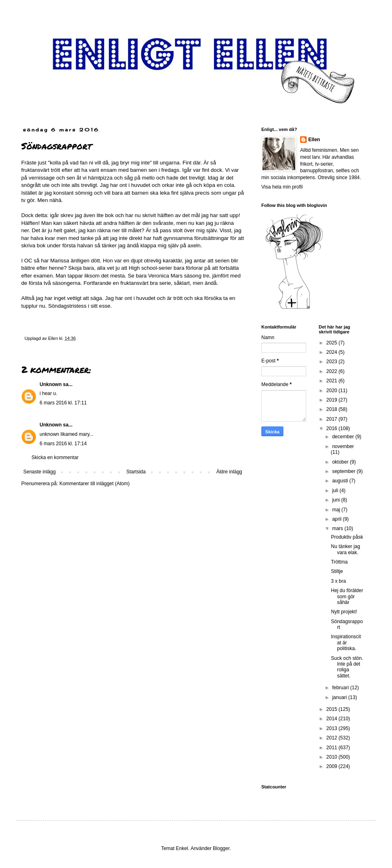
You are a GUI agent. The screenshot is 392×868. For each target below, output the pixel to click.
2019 (332, 400)
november (343, 446)
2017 (332, 419)
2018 (332, 409)
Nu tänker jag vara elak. (345, 549)
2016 (332, 428)
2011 (332, 748)
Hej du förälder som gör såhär (347, 596)
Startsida (136, 472)
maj (337, 510)
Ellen (314, 140)
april (337, 519)
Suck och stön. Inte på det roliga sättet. (347, 667)
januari (340, 697)
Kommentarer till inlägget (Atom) (94, 484)
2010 (332, 757)
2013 (332, 728)
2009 (332, 766)
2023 (332, 362)
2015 (332, 709)
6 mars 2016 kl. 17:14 (63, 444)
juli (336, 491)
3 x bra (338, 581)
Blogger (221, 848)
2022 (332, 371)
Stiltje (337, 571)
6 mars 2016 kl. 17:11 (63, 403)
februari (341, 688)
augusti (341, 481)
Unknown (51, 384)
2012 (332, 738)
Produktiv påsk (347, 537)
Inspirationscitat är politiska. (346, 643)
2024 (332, 352)
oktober (341, 462)
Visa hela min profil (282, 187)
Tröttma (339, 562)
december (344, 437)
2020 (332, 391)
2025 (332, 343)
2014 (332, 719)
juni (336, 500)
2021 (332, 381)
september (344, 471)
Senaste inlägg (39, 472)
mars (338, 528)
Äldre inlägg (229, 472)
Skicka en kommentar (55, 457)
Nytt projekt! (344, 612)
